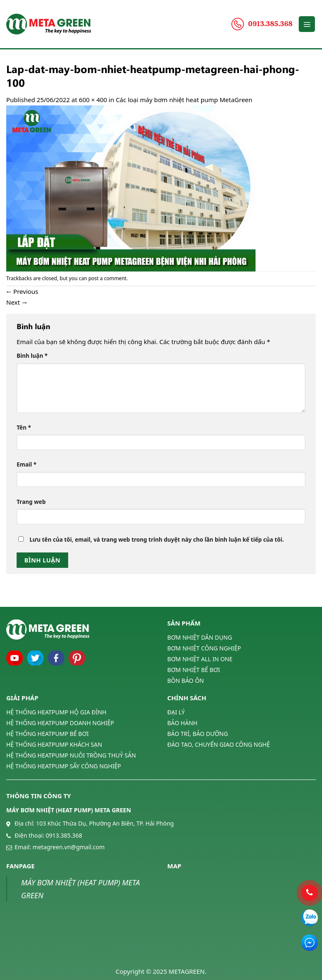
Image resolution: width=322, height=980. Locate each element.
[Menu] (307, 24)
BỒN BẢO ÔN (186, 681)
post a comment (108, 278)
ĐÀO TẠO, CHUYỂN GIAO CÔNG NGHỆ (219, 744)
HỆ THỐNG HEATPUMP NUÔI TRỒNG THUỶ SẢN (71, 755)
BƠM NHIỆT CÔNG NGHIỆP (204, 648)
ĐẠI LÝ (176, 712)
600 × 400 (93, 100)
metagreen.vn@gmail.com (68, 847)
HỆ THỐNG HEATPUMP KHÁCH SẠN (54, 744)
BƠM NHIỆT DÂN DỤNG (200, 638)
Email (27, 464)
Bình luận (32, 356)
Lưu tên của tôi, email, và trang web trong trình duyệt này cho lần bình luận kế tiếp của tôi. (157, 540)
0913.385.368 (64, 835)
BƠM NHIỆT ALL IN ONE (200, 659)
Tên (24, 428)
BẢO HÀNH (183, 723)
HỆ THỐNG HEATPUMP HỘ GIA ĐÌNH (56, 712)
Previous (22, 291)
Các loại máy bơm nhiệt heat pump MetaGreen (184, 100)
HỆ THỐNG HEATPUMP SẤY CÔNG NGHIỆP (64, 766)
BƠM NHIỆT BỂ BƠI (194, 670)
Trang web (31, 502)
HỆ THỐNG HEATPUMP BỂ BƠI (47, 734)
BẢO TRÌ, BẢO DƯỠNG (198, 734)
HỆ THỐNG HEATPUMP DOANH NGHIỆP (60, 723)
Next (17, 302)
